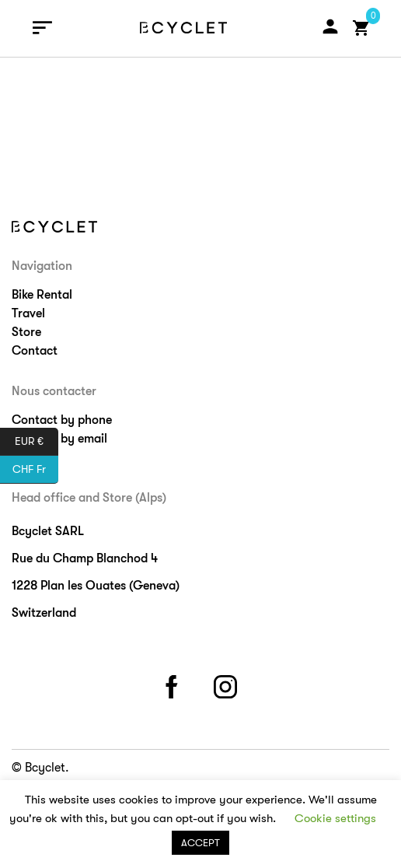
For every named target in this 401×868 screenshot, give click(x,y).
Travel (28, 313)
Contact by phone (62, 420)
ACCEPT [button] (200, 843)
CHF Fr (35, 470)
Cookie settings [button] (335, 818)
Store (26, 332)
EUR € (37, 442)
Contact (35, 351)
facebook (174, 684)
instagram (228, 684)
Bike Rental (42, 295)
